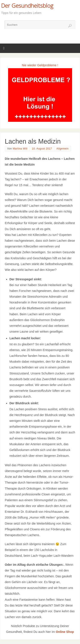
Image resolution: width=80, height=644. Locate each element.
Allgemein (63, 149)
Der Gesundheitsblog (27, 6)
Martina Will (20, 149)
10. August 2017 (42, 149)
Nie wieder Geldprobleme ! (40, 65)
